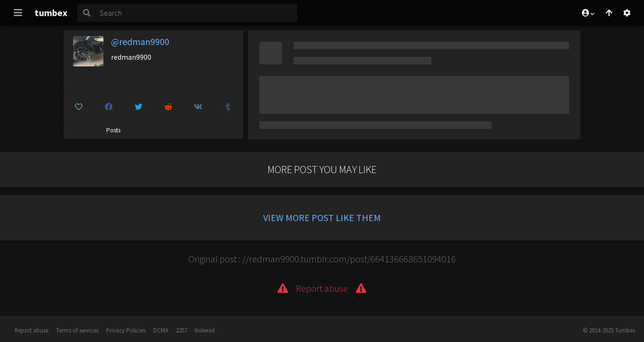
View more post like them (322, 217)
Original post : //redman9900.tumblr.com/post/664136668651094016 (322, 259)
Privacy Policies (126, 330)
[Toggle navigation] (18, 13)
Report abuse (32, 330)
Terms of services (77, 330)
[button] (588, 13)
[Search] (197, 13)
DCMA (161, 330)
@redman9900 (140, 42)
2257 (182, 330)
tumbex (51, 13)
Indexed (205, 330)
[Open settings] (627, 13)
